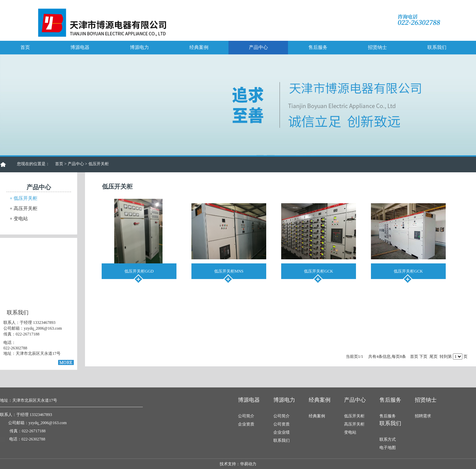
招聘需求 (423, 416)
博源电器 (80, 47)
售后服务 (318, 47)
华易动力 (248, 464)
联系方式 (388, 439)
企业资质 (246, 424)
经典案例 (199, 47)
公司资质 (282, 424)
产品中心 (258, 47)
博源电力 (139, 47)
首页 (25, 47)
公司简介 (246, 416)
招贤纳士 (377, 47)
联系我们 (437, 47)
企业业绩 (282, 432)
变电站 (19, 219)
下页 (423, 357)
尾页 (434, 357)
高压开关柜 (24, 209)
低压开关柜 (24, 198)
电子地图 (388, 448)
